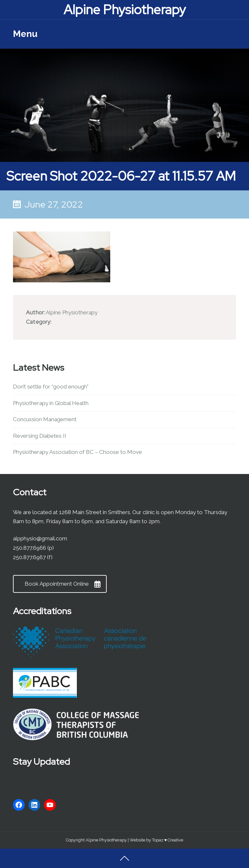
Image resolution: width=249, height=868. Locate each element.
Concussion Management (45, 419)
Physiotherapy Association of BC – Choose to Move (77, 452)
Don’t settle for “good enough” (51, 387)
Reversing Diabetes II (40, 436)
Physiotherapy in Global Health (51, 403)
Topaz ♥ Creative (168, 840)
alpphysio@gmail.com (40, 538)
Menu (25, 34)
